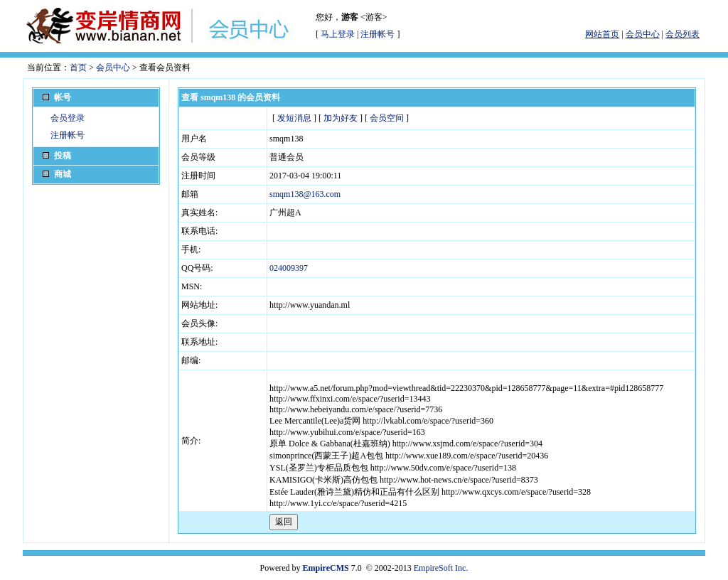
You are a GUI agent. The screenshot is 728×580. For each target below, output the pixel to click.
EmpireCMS (326, 568)
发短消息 (294, 118)
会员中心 (113, 68)
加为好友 (341, 118)
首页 (78, 68)
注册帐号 (378, 34)
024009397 (289, 268)
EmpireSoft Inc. (441, 568)
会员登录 (68, 118)
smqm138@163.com (305, 194)
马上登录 (338, 34)
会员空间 (387, 118)
